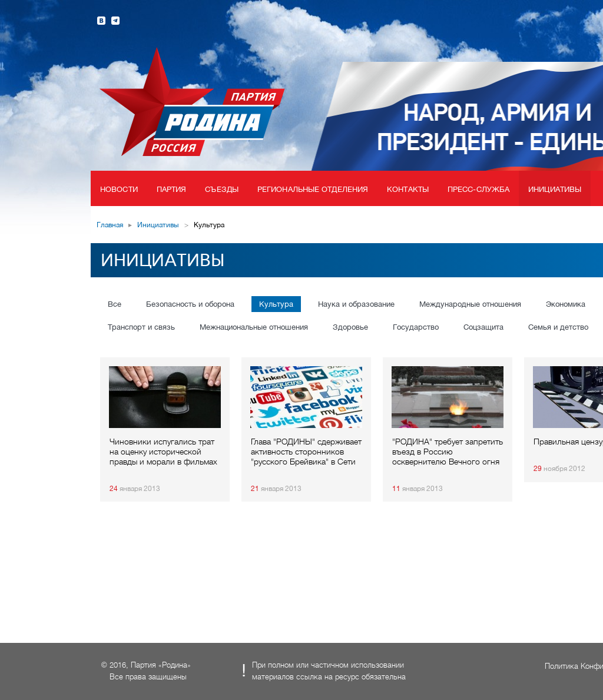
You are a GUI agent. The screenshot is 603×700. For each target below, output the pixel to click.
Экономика (566, 304)
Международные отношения (470, 304)
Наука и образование (356, 304)
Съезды (222, 189)
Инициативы (555, 189)
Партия (172, 189)
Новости (119, 189)
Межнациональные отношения (254, 327)
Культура (276, 304)
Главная (110, 225)
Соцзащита (483, 327)
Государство (416, 327)
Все (115, 304)
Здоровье (350, 327)
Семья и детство (558, 327)
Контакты (408, 189)
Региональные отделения (313, 189)
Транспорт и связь (141, 327)
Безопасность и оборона (190, 304)
